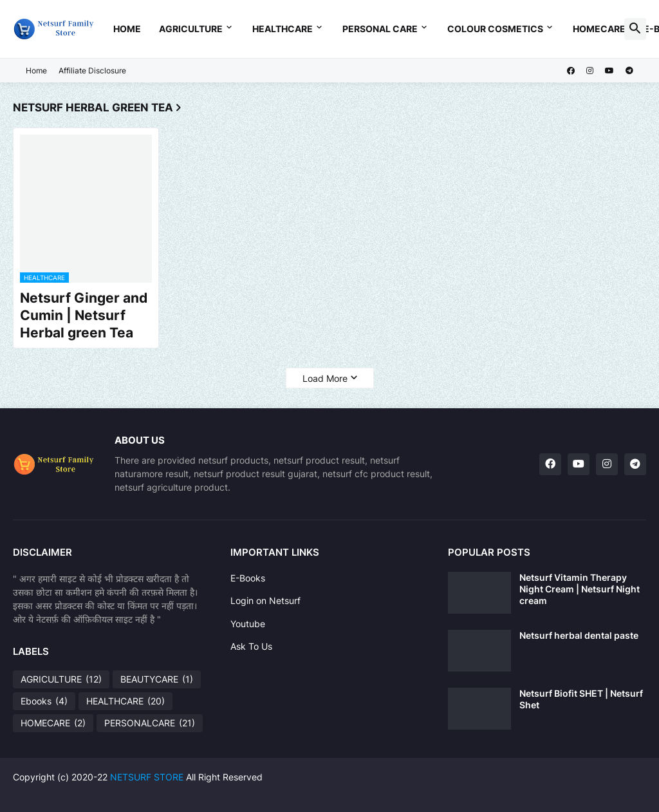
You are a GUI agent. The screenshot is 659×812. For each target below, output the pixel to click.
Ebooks (44, 701)
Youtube (248, 624)
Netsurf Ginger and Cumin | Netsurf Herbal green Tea (84, 316)
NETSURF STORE (147, 777)
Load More (325, 378)
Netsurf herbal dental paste (579, 635)
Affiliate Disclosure (92, 71)
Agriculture (191, 29)
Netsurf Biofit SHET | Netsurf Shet (581, 699)
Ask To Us (251, 646)
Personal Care (380, 29)
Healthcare (283, 29)
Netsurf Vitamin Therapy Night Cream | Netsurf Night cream (580, 589)
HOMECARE (53, 723)
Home (127, 29)
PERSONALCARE (150, 723)
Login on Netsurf (265, 600)
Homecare (599, 29)
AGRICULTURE (61, 679)
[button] (635, 29)
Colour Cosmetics (495, 29)
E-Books (248, 578)
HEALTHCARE (125, 701)
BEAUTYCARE (157, 679)
